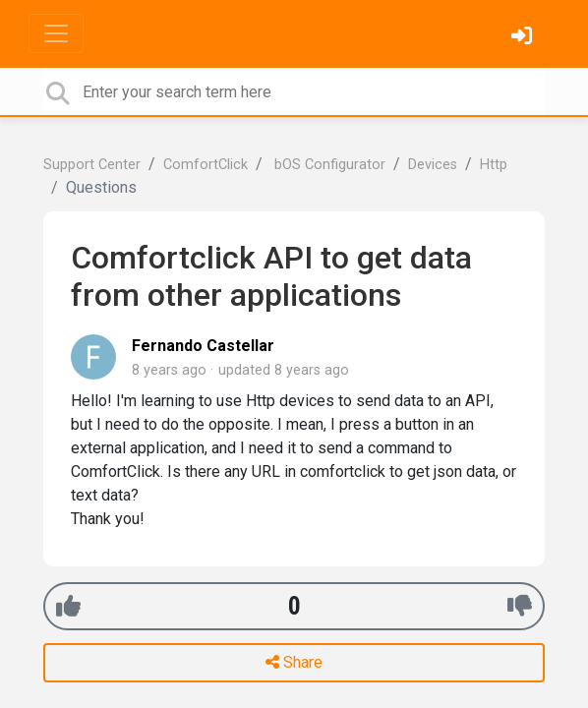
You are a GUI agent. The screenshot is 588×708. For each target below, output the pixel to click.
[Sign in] (524, 38)
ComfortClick (206, 165)
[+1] (68, 606)
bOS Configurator (328, 165)
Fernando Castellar (203, 346)
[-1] (520, 606)
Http (494, 165)
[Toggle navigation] (56, 33)
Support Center (92, 165)
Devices (433, 165)
